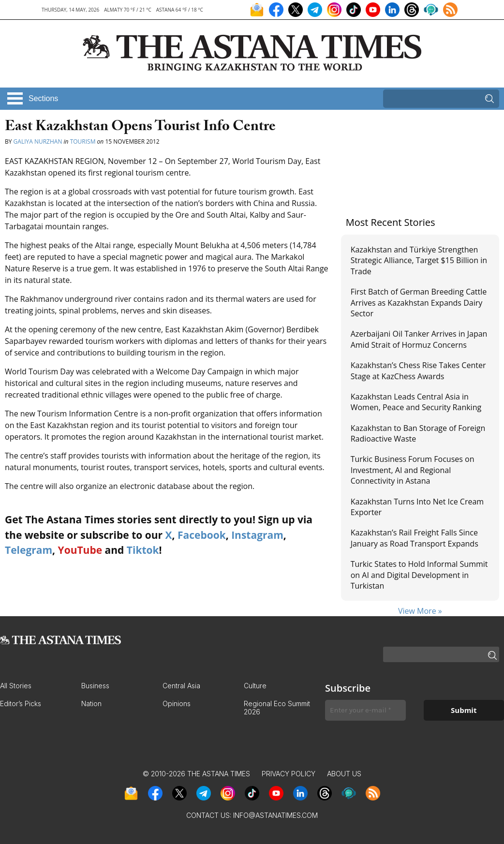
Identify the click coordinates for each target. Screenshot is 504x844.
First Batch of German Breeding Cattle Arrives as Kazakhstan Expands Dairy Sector (419, 303)
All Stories (16, 686)
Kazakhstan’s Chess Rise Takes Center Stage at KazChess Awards (418, 370)
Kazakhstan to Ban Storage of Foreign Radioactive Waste (418, 433)
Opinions (177, 703)
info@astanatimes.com (275, 815)
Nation (91, 703)
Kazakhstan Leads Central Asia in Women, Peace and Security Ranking (416, 402)
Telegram (29, 550)
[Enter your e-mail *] (365, 710)
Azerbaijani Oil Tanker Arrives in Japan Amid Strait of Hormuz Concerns (419, 339)
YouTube (80, 550)
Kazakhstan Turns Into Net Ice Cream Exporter (417, 507)
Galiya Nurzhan (38, 141)
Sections (43, 98)
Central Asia (181, 686)
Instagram (257, 535)
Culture (255, 686)
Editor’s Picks (21, 703)
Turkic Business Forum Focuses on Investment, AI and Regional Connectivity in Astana (413, 470)
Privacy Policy (289, 774)
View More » (420, 611)
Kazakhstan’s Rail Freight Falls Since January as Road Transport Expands (415, 538)
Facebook (202, 535)
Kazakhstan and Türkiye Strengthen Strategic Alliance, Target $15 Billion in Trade (419, 260)
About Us (344, 774)
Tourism (83, 141)
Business (95, 686)
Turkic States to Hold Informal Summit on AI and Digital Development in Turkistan (419, 575)
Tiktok (143, 550)
